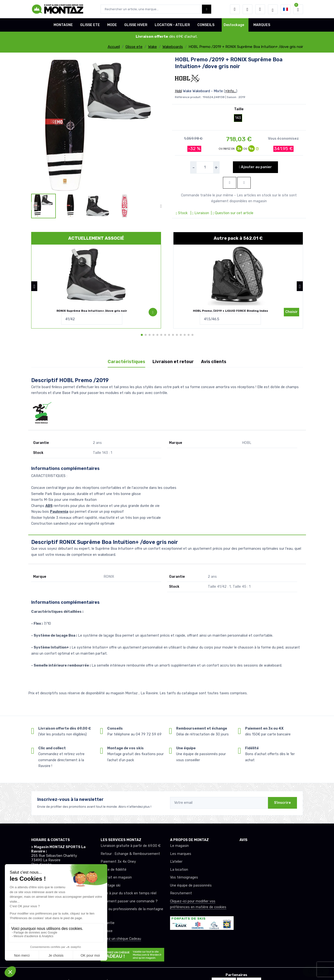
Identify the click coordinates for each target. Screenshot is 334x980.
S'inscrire (282, 803)
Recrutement (181, 893)
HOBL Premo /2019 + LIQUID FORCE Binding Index (230, 311)
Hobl (178, 91)
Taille (239, 109)
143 (238, 118)
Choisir (291, 312)
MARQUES (262, 25)
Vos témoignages (184, 877)
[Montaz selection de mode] (273, 9)
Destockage (234, 25)
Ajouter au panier (255, 167)
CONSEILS (206, 25)
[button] (235, 9)
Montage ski (110, 885)
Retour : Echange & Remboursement (130, 854)
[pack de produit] (96, 275)
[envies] (248, 9)
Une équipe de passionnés (191, 885)
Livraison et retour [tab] (173, 362)
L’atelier (176, 862)
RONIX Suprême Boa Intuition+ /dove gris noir (92, 311)
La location (179, 870)
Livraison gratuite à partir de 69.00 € (131, 846)
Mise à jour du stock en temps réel (129, 893)
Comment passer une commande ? (129, 901)
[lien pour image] (98, 124)
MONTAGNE (63, 25)
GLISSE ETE (90, 25)
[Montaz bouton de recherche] (207, 9)
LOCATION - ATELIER (172, 25)
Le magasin (179, 846)
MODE (112, 25)
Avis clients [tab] (214, 362)
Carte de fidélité (114, 870)
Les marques (181, 854)
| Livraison (199, 213)
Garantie (108, 923)
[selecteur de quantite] (205, 167)
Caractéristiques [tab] (126, 362)
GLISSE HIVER (136, 25)
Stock (182, 213)
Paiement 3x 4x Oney (118, 862)
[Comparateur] (260, 9)
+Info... (231, 91)
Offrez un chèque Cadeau (121, 939)
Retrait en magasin (116, 877)
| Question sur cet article (232, 213)
